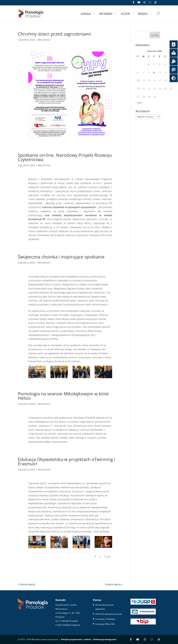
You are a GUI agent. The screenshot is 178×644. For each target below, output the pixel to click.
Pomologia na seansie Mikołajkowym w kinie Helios (63, 396)
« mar (139, 103)
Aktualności (44, 40)
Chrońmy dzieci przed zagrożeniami (54, 34)
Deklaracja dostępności (105, 639)
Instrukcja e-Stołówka (105, 619)
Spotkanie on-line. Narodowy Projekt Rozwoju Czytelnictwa (65, 157)
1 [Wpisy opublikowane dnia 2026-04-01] (149, 64)
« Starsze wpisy (26, 584)
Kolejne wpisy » (114, 584)
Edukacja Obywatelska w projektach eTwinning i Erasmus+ (67, 461)
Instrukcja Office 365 (105, 624)
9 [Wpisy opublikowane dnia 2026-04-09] (154, 72)
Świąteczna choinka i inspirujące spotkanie (61, 257)
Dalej (107, 557)
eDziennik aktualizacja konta (109, 614)
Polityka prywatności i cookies (76, 639)
